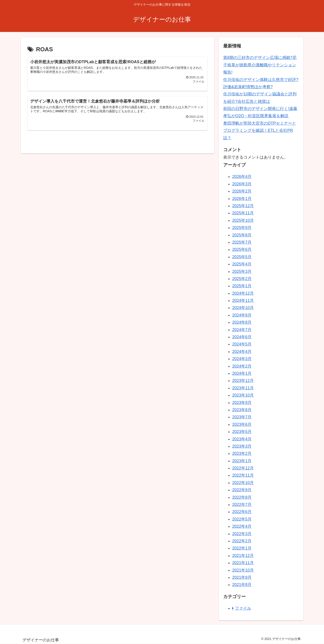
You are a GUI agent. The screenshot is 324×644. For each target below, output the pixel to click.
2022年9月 (242, 490)
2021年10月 (243, 570)
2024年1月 (242, 373)
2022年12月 (243, 468)
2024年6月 (242, 337)
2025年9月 (242, 228)
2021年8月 (242, 585)
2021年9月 (242, 577)
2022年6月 (242, 512)
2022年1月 (242, 548)
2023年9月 (242, 403)
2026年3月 (242, 184)
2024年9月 (242, 315)
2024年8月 (242, 322)
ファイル (243, 608)
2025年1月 (242, 286)
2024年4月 (242, 352)
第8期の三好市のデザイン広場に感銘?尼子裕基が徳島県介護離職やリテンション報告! (260, 65)
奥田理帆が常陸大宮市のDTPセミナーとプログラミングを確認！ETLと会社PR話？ (260, 131)
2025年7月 (242, 242)
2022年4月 (242, 526)
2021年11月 (243, 563)
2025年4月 (242, 264)
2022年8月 (242, 497)
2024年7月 (242, 330)
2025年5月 (242, 257)
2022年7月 (242, 505)
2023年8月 (242, 410)
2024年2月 (242, 366)
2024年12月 (243, 293)
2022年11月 (243, 475)
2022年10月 (243, 483)
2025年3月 (242, 272)
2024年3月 (242, 359)
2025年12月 (243, 206)
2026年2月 (242, 191)
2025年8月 (242, 235)
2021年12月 (243, 556)
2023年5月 (242, 432)
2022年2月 (242, 541)
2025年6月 (242, 249)
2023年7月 (242, 417)
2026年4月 (242, 177)
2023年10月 (243, 395)
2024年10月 (243, 308)
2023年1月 (242, 461)
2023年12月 (243, 381)
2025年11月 (243, 213)
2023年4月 (242, 439)
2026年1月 (242, 199)
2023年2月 (242, 453)
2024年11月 (243, 301)
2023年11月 (243, 388)
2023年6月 (242, 424)
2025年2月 (242, 279)
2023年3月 (242, 446)
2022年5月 (242, 519)
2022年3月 (242, 534)
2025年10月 (243, 220)
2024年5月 (242, 344)
